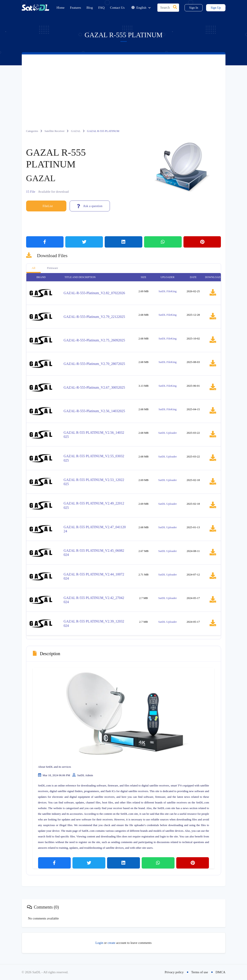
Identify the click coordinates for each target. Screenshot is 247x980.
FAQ (102, 8)
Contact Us (117, 8)
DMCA (220, 972)
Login (99, 943)
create (111, 943)
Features (76, 8)
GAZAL (76, 131)
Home (61, 8)
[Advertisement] (124, 87)
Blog (90, 8)
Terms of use (199, 972)
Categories (32, 131)
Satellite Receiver (55, 131)
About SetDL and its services (55, 767)
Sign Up (216, 8)
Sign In (194, 8)
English (141, 8)
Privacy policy (174, 972)
